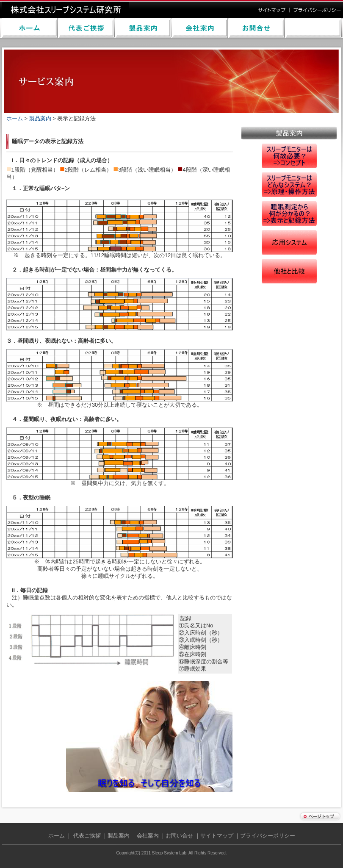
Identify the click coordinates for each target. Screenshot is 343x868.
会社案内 (148, 836)
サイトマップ (217, 836)
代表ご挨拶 (87, 836)
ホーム (15, 118)
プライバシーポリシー (268, 836)
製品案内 (40, 118)
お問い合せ (179, 836)
